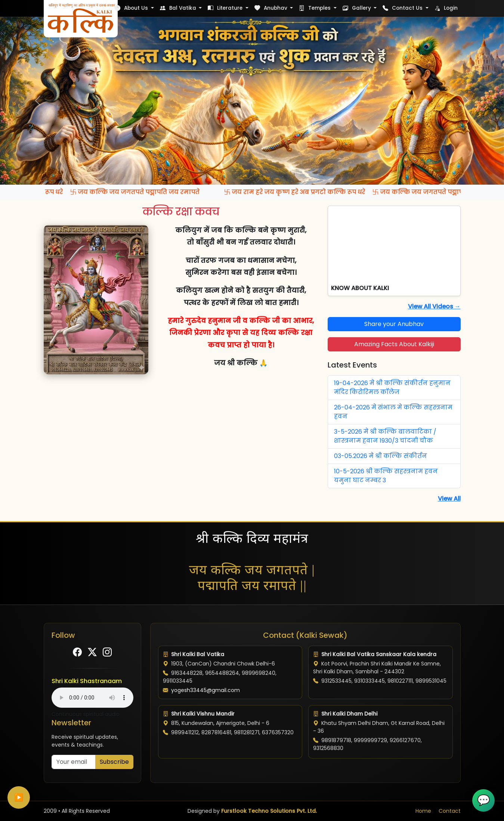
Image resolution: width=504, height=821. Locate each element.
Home (423, 811)
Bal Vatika (179, 8)
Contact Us (403, 8)
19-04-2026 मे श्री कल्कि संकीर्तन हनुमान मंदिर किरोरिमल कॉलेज (392, 388)
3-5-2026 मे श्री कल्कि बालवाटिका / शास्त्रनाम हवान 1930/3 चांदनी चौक (385, 436)
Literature (226, 8)
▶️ (19, 797)
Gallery (358, 8)
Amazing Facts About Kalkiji (394, 344)
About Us (132, 8)
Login (446, 8)
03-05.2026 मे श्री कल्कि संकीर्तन (381, 456)
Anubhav (272, 8)
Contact (450, 811)
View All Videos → (434, 306)
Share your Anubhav (394, 324)
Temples (316, 8)
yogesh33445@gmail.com (205, 690)
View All (449, 499)
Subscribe (114, 762)
